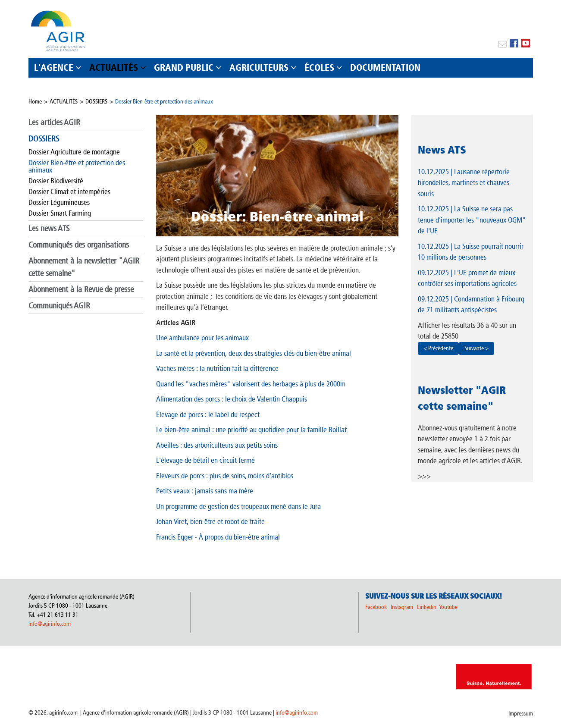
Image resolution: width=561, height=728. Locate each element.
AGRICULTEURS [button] (259, 67)
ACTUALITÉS (64, 102)
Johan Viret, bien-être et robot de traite (210, 521)
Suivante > (476, 348)
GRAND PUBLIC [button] (184, 67)
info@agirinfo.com (50, 624)
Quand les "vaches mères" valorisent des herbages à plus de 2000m (251, 384)
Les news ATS (49, 228)
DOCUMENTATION (385, 67)
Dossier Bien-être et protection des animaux (164, 102)
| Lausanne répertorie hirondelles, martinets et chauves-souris (465, 183)
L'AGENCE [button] (54, 67)
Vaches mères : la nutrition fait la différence (217, 368)
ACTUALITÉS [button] (114, 67)
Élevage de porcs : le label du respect (208, 414)
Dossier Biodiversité (56, 181)
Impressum (521, 714)
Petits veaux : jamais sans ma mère (205, 491)
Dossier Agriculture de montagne (74, 152)
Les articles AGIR (54, 122)
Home (35, 102)
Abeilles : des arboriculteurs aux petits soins (217, 445)
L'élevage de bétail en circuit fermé (205, 460)
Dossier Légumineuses (59, 202)
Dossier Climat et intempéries (69, 191)
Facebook (376, 607)
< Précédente (438, 348)
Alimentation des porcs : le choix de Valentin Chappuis (232, 399)
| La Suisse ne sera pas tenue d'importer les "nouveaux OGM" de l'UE (472, 220)
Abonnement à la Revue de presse (81, 289)
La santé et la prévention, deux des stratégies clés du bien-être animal (254, 353)
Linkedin (427, 607)
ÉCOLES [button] (319, 67)
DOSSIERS (96, 102)
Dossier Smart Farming (60, 213)
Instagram (402, 607)
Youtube (448, 607)
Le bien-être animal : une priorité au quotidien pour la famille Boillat (251, 430)
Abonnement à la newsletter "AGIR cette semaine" (84, 267)
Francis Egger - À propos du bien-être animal (218, 537)
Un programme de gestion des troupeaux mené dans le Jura (238, 506)
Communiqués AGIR (59, 306)
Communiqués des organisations (79, 245)
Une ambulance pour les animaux (202, 338)
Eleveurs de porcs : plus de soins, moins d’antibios (225, 476)
